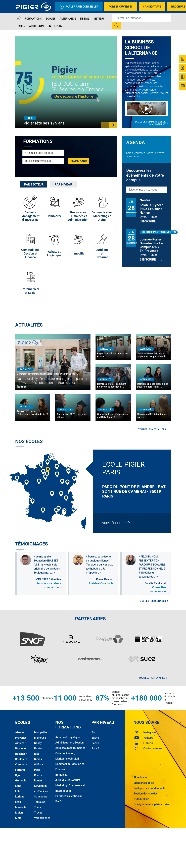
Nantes (38, 748)
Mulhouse (40, 738)
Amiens (20, 743)
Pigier (21, 26)
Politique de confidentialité (149, 788)
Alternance (68, 19)
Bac (94, 732)
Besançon (21, 754)
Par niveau (63, 184)
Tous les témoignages (153, 601)
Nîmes (38, 759)
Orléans (39, 764)
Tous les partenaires (153, 678)
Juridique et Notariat (68, 780)
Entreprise (55, 26)
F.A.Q (58, 801)
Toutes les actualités (153, 429)
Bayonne (20, 748)
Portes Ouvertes (121, 7)
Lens (18, 786)
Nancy (38, 743)
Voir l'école (111, 523)
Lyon (18, 802)
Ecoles (51, 19)
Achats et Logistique (68, 737)
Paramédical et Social (68, 796)
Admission (36, 26)
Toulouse (40, 802)
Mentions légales (144, 783)
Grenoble (21, 781)
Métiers (99, 19)
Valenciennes (42, 818)
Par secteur (34, 184)
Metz (18, 818)
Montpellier (41, 732)
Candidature (152, 7)
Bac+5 (95, 748)
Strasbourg (41, 797)
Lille (18, 791)
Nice (37, 754)
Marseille (21, 807)
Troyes (38, 813)
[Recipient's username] (141, 18)
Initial (85, 19)
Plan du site (141, 778)
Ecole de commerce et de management (152, 123)
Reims (38, 775)
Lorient (19, 797)
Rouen (38, 781)
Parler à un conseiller (79, 7)
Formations (33, 19)
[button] (105, 125)
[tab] (34, 184)
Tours (38, 807)
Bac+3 (95, 743)
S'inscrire (151, 221)
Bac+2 (95, 738)
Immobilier (62, 775)
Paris (37, 770)
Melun (19, 813)
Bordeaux (21, 759)
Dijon (18, 775)
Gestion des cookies (146, 794)
